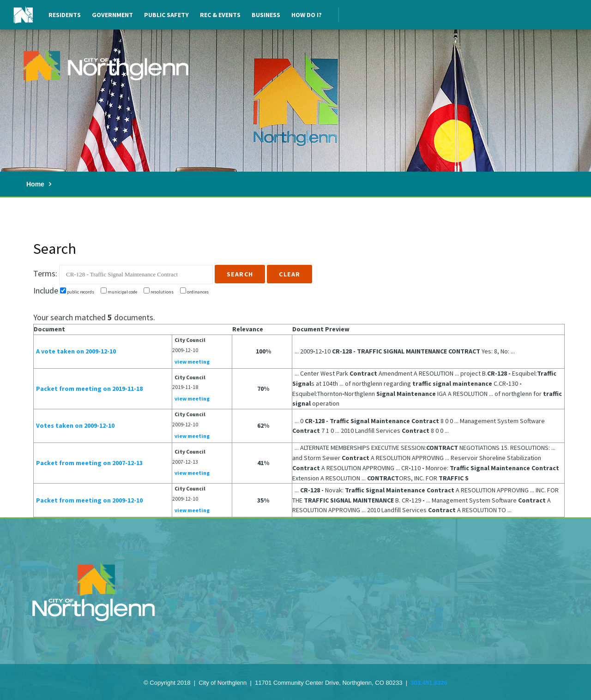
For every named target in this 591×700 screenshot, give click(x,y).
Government (112, 15)
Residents (65, 15)
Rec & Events (220, 15)
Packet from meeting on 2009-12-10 (89, 500)
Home (35, 184)
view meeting (192, 362)
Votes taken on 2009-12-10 (75, 425)
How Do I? (307, 15)
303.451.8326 (429, 683)
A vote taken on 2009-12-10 (76, 351)
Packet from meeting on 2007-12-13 (89, 463)
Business (266, 15)
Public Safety (166, 15)
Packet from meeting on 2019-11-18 (89, 389)
